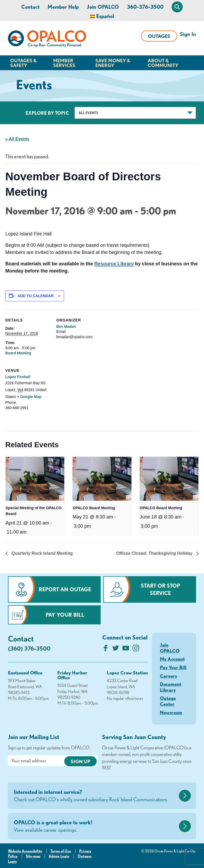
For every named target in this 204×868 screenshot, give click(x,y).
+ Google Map (29, 397)
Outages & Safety (23, 63)
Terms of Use (61, 851)
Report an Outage (65, 589)
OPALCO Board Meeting (94, 508)
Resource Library (114, 264)
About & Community (163, 63)
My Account (172, 659)
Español (105, 16)
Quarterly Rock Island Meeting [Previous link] (42, 553)
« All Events (17, 139)
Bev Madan (66, 326)
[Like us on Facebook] (106, 649)
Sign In (188, 34)
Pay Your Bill (65, 615)
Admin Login (59, 856)
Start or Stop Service (160, 589)
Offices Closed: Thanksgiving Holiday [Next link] (155, 553)
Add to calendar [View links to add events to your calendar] (36, 296)
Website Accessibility (25, 851)
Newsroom (171, 712)
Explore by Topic (47, 113)
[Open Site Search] (177, 7)
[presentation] (35, 479)
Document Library (171, 687)
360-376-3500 (145, 7)
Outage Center (168, 701)
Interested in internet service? (95, 796)
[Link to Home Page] (47, 40)
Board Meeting (18, 353)
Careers (168, 676)
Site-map (33, 856)
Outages (159, 36)
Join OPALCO (103, 7)
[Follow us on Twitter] (116, 649)
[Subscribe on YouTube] (126, 649)
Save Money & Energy (113, 63)
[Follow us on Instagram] (136, 649)
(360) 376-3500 (29, 648)
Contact (30, 7)
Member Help (63, 7)
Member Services (64, 63)
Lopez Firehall (18, 377)
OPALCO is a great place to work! (95, 826)
